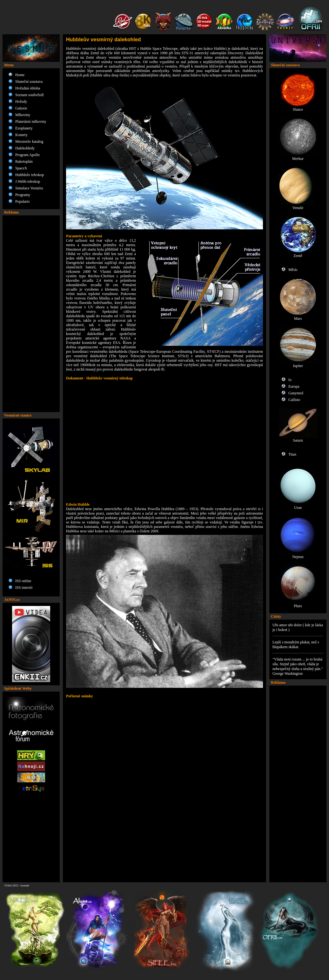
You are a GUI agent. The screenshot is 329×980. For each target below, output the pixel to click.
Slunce (298, 108)
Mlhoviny (23, 115)
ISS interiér (24, 588)
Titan (292, 454)
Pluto (298, 604)
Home (20, 75)
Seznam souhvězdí (30, 95)
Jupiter (298, 364)
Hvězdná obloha (28, 88)
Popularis (22, 201)
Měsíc (293, 270)
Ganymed (296, 393)
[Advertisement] (31, 314)
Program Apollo (27, 155)
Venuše (298, 206)
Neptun (298, 555)
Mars (298, 317)
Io (290, 380)
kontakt (25, 885)
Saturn (298, 439)
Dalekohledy (25, 148)
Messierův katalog (29, 141)
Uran (298, 506)
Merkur (298, 157)
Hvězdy (21, 102)
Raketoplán (24, 161)
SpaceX (21, 168)
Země (298, 254)
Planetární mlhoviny (31, 122)
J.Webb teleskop (28, 181)
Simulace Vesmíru (29, 188)
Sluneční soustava (29, 82)
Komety (21, 135)
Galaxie (21, 108)
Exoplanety (24, 128)
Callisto (294, 400)
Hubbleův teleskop (30, 175)
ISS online (23, 581)
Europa (294, 386)
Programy (23, 195)
